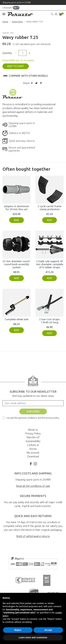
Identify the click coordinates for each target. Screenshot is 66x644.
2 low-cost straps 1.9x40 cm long (49, 321)
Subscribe (33, 411)
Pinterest (41, 83)
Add (16, 220)
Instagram (35, 464)
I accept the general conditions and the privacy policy (33, 418)
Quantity (7, 53)
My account (33, 453)
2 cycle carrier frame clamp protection (49, 208)
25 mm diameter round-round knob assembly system (16, 264)
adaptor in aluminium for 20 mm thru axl (17, 208)
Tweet (36, 83)
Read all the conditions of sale (33, 486)
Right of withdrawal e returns (33, 536)
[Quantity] (23, 53)
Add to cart (16, 66)
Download (33, 456)
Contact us (33, 445)
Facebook (31, 464)
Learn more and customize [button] (33, 637)
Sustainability (33, 441)
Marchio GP (33, 437)
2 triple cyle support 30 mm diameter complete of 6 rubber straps (50, 264)
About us (33, 430)
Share (32, 83)
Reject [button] (18, 630)
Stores (33, 449)
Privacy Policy (33, 433)
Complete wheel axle (16, 319)
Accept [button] (48, 630)
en (15, 8)
